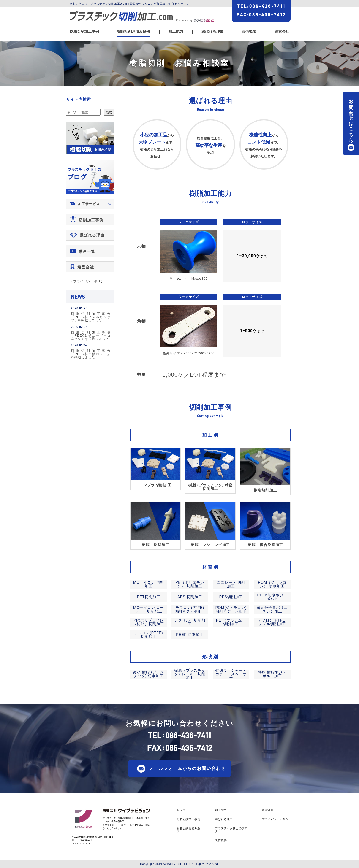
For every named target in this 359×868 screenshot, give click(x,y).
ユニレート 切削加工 (231, 584)
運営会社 (282, 32)
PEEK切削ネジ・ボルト (272, 597)
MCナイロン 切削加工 (149, 584)
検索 (109, 112)
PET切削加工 (149, 597)
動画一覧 (87, 252)
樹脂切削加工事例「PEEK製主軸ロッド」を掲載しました (91, 354)
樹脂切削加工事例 (84, 32)
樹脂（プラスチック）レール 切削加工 (190, 674)
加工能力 (176, 32)
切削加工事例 (91, 220)
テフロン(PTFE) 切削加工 (149, 635)
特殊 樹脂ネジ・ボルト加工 (272, 674)
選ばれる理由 (212, 32)
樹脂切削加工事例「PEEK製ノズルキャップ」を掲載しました (91, 317)
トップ (181, 810)
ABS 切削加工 (190, 597)
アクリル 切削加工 (190, 622)
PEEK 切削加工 (190, 635)
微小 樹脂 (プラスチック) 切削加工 (149, 674)
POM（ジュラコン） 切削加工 (272, 584)
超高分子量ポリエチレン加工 (272, 610)
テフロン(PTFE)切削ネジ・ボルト (190, 610)
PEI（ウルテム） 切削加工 (231, 622)
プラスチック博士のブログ (231, 830)
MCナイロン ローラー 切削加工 (149, 610)
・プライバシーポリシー (89, 281)
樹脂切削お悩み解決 (134, 32)
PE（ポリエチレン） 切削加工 (190, 584)
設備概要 (249, 32)
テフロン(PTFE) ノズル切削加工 (272, 622)
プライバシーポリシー (275, 821)
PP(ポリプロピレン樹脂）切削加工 (149, 622)
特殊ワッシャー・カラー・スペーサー (231, 674)
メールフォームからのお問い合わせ (187, 768)
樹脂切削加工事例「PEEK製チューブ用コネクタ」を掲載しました (91, 335)
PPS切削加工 (231, 597)
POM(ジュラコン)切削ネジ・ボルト (231, 610)
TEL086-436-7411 (261, 6)
